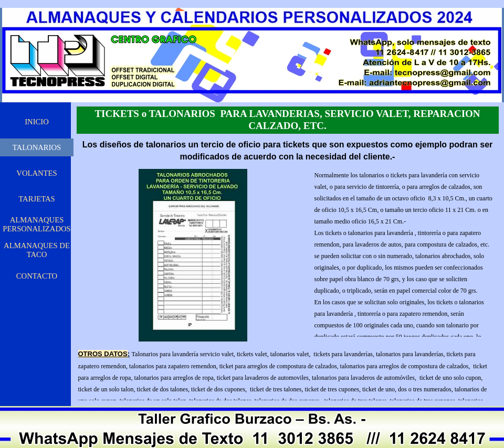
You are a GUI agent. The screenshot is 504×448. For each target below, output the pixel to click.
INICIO (37, 122)
